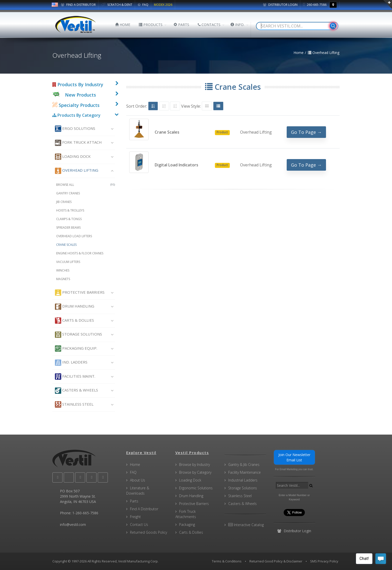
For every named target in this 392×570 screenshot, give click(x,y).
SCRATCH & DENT (117, 5)
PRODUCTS (151, 25)
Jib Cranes (64, 202)
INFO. (237, 25)
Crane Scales (66, 245)
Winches (63, 270)
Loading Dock (73, 157)
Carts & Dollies (74, 321)
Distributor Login (280, 5)
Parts (134, 501)
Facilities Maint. (75, 377)
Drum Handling (75, 307)
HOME (123, 25)
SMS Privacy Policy (324, 561)
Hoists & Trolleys (70, 210)
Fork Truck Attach (78, 143)
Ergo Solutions (75, 129)
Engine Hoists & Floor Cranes (80, 253)
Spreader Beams (68, 228)
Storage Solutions (78, 335)
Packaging (187, 524)
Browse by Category (195, 472)
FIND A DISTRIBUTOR (78, 5)
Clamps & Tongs (69, 219)
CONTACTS (209, 25)
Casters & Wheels (76, 391)
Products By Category (76, 115)
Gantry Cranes (68, 193)
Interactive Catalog (246, 525)
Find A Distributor (144, 509)
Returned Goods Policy (149, 532)
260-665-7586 (315, 5)
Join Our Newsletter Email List (294, 457)
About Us (138, 480)
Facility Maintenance (244, 472)
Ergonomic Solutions (196, 488)
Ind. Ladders (71, 363)
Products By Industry (78, 84)
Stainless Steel (74, 404)
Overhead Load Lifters (74, 236)
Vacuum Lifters (68, 262)
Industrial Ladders (243, 480)
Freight (135, 517)
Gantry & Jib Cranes (244, 464)
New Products (80, 95)
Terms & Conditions (227, 561)
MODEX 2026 (163, 5)
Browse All (86, 185)
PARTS (181, 25)
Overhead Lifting (77, 171)
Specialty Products (76, 105)
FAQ (143, 5)
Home (135, 464)
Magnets (63, 279)
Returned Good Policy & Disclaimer (276, 561)
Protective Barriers (80, 293)
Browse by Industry (194, 464)
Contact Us (139, 524)
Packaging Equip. (76, 349)
